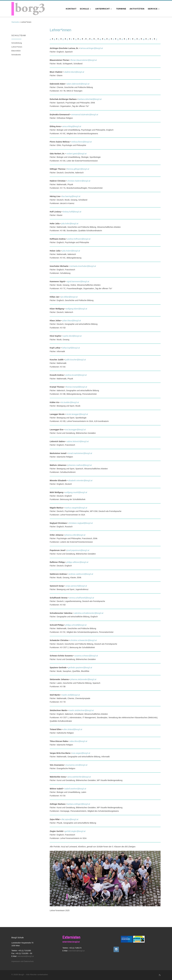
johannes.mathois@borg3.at (80, 465)
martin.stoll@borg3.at (71, 695)
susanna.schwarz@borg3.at (86, 656)
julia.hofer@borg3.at (70, 224)
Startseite (15, 22)
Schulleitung (17, 43)
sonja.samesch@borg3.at (76, 586)
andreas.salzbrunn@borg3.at (81, 574)
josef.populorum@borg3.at (78, 550)
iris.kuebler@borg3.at (70, 402)
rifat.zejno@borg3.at (70, 819)
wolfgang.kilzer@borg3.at (76, 309)
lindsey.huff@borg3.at (72, 212)
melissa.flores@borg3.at (81, 142)
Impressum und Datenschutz (23, 961)
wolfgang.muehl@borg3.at (76, 492)
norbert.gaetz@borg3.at (77, 154)
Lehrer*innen (17, 47)
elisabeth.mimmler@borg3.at (80, 481)
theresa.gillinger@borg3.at (78, 169)
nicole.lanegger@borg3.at (77, 414)
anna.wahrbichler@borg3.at (79, 777)
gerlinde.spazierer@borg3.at (80, 668)
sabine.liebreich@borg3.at (78, 441)
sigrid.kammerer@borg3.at (78, 281)
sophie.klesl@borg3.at (72, 336)
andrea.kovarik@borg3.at (76, 375)
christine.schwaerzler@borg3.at (83, 640)
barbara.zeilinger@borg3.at (79, 804)
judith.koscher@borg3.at (75, 360)
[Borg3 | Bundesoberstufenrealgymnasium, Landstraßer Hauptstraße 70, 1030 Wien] (28, 8)
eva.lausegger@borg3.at (75, 430)
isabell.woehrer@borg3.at (75, 789)
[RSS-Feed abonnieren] (160, 975)
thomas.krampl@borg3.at (76, 387)
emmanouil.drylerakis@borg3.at (85, 115)
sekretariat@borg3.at (26, 956)
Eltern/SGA (16, 51)
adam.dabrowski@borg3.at (78, 84)
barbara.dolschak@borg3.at (90, 99)
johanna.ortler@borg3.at (75, 535)
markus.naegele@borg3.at (76, 508)
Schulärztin (16, 55)
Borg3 (21, 975)
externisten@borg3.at (76, 951)
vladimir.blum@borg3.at (74, 72)
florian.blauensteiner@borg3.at (84, 60)
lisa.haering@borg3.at (71, 196)
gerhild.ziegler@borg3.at (75, 831)
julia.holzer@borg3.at (71, 251)
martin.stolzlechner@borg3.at (81, 710)
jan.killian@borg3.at (69, 297)
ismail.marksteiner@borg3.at (80, 453)
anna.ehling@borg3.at (72, 126)
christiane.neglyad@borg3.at (81, 523)
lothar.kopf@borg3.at (71, 348)
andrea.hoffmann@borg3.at (79, 239)
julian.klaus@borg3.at (72, 321)
